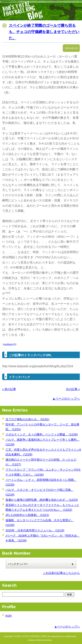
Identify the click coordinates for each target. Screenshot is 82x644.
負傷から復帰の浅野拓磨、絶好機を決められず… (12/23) (42, 500)
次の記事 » (73, 389)
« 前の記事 (9, 389)
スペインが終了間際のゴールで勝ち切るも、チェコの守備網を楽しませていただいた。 (44, 32)
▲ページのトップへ (66, 399)
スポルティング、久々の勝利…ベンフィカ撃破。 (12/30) (42, 434)
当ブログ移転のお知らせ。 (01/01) (27, 419)
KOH (9, 616)
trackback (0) (10, 344)
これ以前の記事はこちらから (61, 573)
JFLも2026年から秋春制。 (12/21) (27, 515)
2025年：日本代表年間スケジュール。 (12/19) (35, 530)
